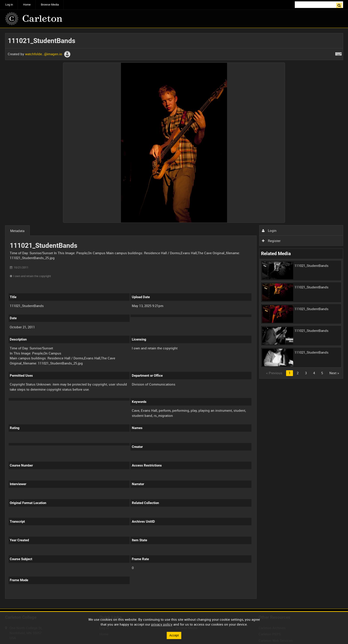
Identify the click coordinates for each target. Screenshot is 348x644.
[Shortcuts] (338, 53)
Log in (9, 5)
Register (271, 241)
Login (269, 230)
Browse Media (50, 5)
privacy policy (162, 624)
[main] (174, 318)
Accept (174, 635)
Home (27, 5)
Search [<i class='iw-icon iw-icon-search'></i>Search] (340, 4)
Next (334, 373)
